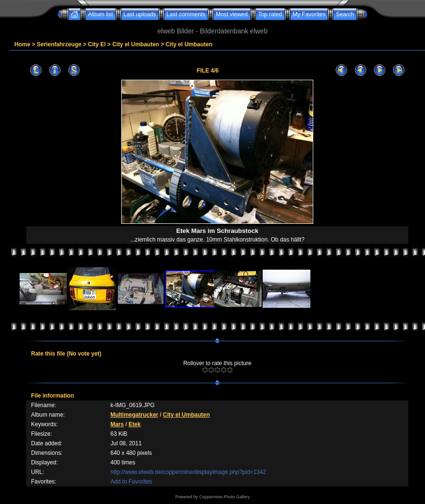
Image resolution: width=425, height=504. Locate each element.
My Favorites (309, 14)
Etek (134, 424)
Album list (101, 14)
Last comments (186, 14)
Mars (117, 424)
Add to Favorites (131, 482)
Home (22, 44)
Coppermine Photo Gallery (224, 497)
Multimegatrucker (134, 415)
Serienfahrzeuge (59, 44)
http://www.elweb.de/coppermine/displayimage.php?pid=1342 (188, 472)
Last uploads (140, 14)
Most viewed (232, 14)
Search (345, 14)
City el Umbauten (136, 44)
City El (97, 44)
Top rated (270, 14)
